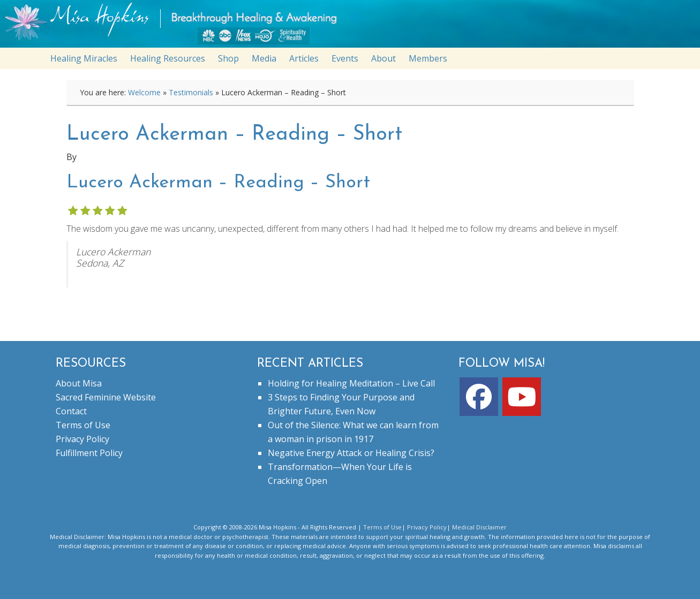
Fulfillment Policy (89, 453)
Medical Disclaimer (479, 527)
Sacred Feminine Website (106, 397)
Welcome (144, 92)
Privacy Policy (82, 439)
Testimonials (191, 92)
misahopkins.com (356, 26)
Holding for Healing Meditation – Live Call (351, 383)
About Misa (79, 383)
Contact (71, 411)
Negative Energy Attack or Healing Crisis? (351, 453)
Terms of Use (83, 425)
